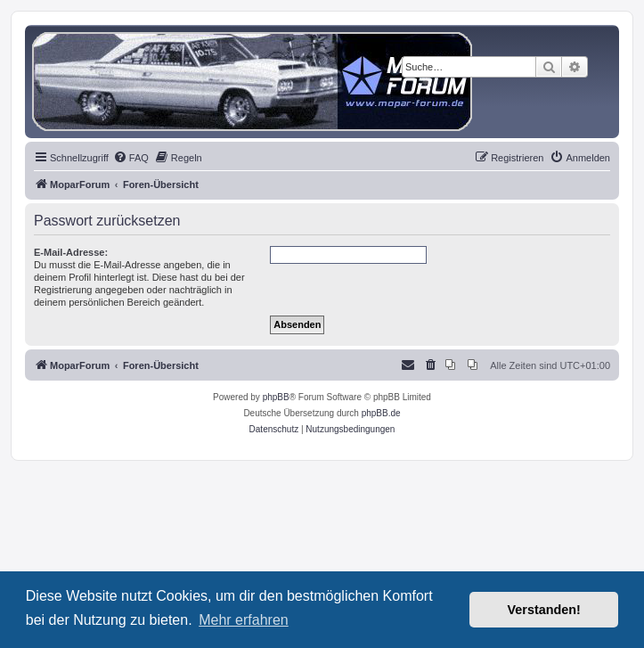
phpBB (276, 397)
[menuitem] (131, 158)
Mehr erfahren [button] (244, 620)
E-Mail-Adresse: (71, 252)
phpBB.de (381, 413)
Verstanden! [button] (544, 610)
